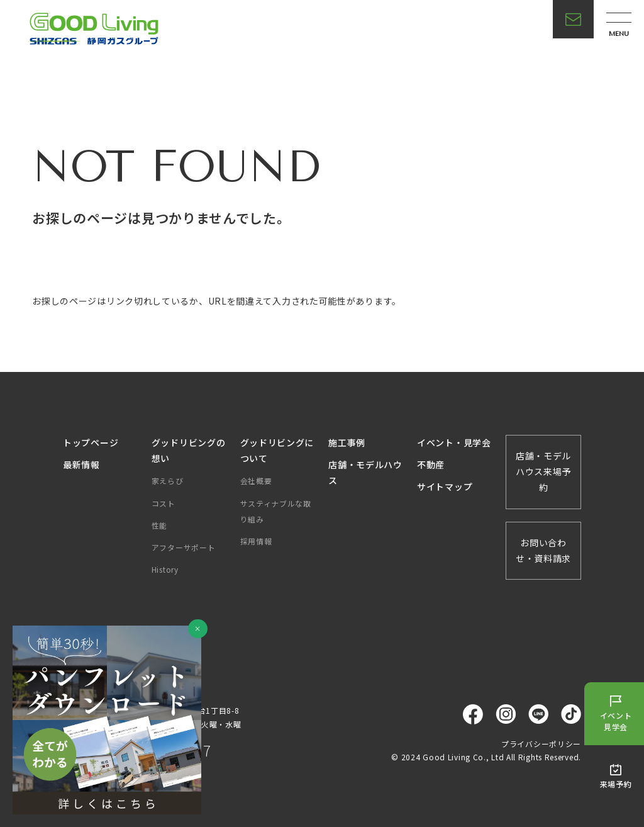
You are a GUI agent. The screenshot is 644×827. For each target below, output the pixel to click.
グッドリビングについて (277, 450)
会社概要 (256, 481)
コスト (164, 503)
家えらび (168, 481)
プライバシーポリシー (541, 744)
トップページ (91, 442)
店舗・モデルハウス (365, 472)
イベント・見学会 (454, 442)
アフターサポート (184, 547)
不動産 (431, 464)
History (165, 569)
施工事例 (347, 442)
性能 (159, 525)
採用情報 (256, 541)
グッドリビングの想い (189, 450)
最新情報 (81, 464)
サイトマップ (445, 487)
